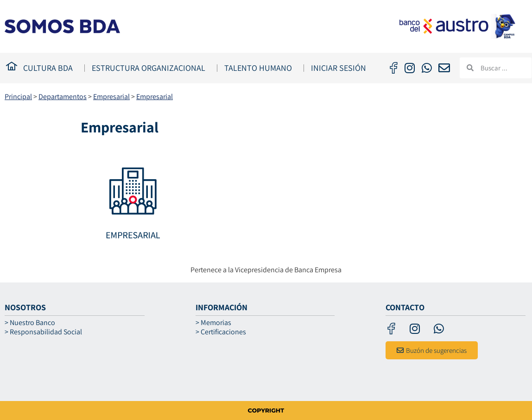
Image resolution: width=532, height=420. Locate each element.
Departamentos (63, 97)
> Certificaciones (221, 332)
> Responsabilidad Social (43, 332)
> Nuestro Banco (30, 323)
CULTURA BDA (50, 68)
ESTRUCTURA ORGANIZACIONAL (151, 68)
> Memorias (213, 323)
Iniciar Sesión (339, 68)
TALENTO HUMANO (260, 68)
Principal (18, 97)
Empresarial (111, 97)
